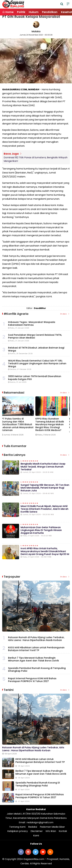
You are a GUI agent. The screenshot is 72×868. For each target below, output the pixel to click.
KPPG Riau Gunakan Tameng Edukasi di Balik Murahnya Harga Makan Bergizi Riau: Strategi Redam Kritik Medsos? (50, 425)
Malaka (36, 31)
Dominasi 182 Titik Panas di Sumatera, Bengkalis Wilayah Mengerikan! (36, 159)
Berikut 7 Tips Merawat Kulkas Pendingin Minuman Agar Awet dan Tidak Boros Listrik (34, 659)
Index (65, 314)
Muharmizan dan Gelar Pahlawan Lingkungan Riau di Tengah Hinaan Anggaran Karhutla (41, 530)
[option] (19, 417)
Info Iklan (51, 831)
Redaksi (33, 827)
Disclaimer (37, 831)
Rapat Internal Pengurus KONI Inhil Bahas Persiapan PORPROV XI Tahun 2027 (32, 680)
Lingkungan (29, 461)
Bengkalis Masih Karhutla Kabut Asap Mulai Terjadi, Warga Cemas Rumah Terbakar (43, 467)
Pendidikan (50, 12)
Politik (21, 12)
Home (8, 12)
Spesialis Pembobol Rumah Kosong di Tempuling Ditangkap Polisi (37, 670)
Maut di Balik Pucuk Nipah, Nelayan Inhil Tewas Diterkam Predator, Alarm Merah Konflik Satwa (44, 509)
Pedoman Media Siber (52, 827)
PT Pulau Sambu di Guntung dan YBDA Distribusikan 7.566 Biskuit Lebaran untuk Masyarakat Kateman (18, 425)
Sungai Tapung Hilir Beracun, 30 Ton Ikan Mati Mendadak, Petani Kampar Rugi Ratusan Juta (45, 488)
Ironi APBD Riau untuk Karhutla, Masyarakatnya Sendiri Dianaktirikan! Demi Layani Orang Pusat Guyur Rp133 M (45, 551)
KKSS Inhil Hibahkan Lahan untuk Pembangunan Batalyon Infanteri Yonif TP (36, 649)
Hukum (34, 12)
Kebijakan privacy (18, 831)
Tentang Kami (17, 827)
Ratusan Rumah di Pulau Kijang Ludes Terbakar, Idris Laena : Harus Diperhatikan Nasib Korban (36, 639)
